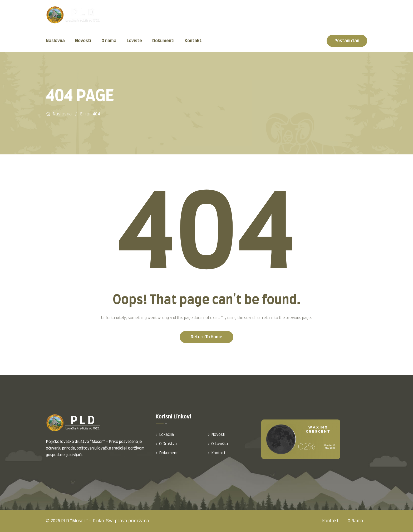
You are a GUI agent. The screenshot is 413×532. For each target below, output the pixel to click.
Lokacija (166, 435)
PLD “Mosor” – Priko (83, 521)
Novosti (83, 41)
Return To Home (206, 337)
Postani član (347, 41)
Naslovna (55, 41)
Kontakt (193, 41)
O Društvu (168, 444)
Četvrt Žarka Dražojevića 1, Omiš (201, 18)
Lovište (134, 41)
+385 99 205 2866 (348, 18)
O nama (109, 41)
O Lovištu (220, 444)
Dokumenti (163, 41)
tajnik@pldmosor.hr (283, 18)
